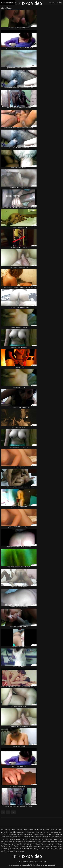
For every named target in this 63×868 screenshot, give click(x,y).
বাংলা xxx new (19, 839)
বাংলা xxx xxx (6, 844)
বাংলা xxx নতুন (49, 844)
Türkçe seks (35, 865)
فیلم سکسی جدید (24, 865)
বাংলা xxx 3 (40, 837)
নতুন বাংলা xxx (37, 832)
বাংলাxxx (49, 846)
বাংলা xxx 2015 (18, 837)
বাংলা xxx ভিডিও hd (14, 846)
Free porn (5, 7)
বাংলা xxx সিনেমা (39, 846)
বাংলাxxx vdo (14, 849)
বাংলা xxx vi (53, 839)
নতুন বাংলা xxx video (50, 832)
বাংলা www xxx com (27, 834)
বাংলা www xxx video (43, 834)
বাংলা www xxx (14, 834)
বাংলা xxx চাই (27, 844)
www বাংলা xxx (40, 830)
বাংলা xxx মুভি (27, 846)
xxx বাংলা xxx (26, 832)
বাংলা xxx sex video (42, 839)
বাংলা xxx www (56, 842)
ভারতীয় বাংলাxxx (7, 851)
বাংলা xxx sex (29, 839)
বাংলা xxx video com (16, 842)
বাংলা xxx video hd (31, 842)
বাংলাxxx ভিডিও (44, 849)
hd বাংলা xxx (6, 830)
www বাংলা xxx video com (11, 832)
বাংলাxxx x (34, 849)
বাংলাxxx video (13, 865)
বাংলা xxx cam (50, 837)
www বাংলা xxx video (54, 830)
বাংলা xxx (9, 837)
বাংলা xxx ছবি (38, 844)
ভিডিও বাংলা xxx (19, 851)
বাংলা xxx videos (44, 842)
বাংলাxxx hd (57, 846)
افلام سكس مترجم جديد (47, 865)
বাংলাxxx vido (24, 849)
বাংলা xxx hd (9, 839)
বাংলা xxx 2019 (30, 837)
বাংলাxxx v (5, 849)
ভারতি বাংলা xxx (56, 849)
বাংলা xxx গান (17, 844)
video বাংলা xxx (17, 830)
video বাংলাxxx (28, 830)
